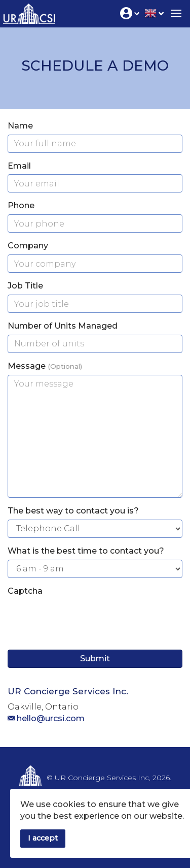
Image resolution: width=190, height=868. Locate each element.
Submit (95, 658)
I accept (43, 838)
